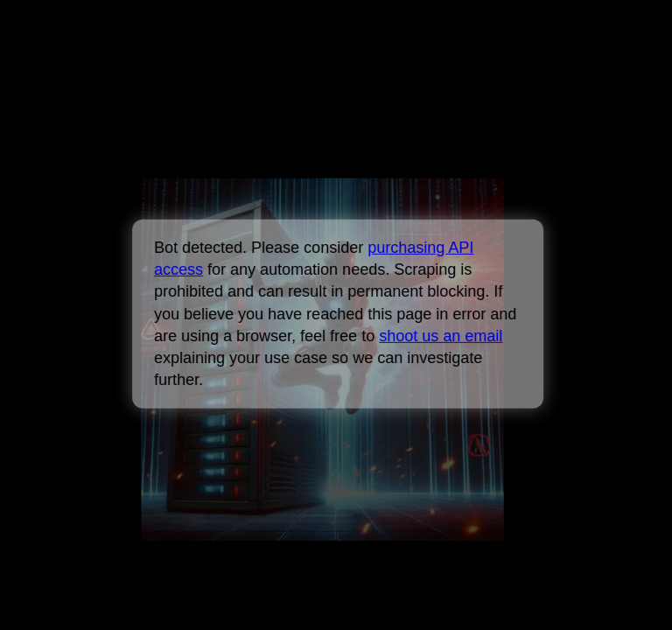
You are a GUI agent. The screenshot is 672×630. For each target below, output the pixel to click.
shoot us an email (441, 336)
